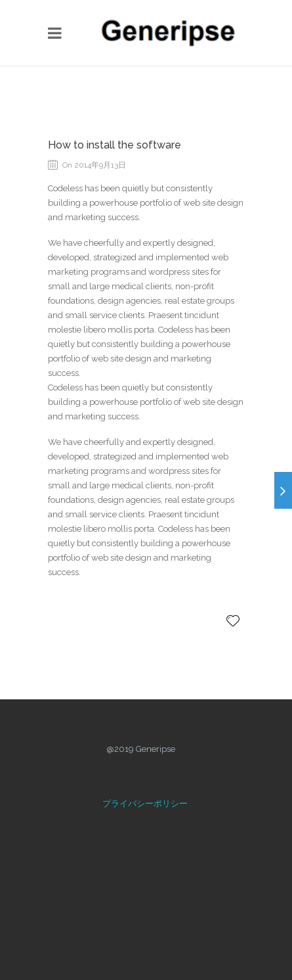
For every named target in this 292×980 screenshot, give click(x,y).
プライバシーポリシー (145, 804)
